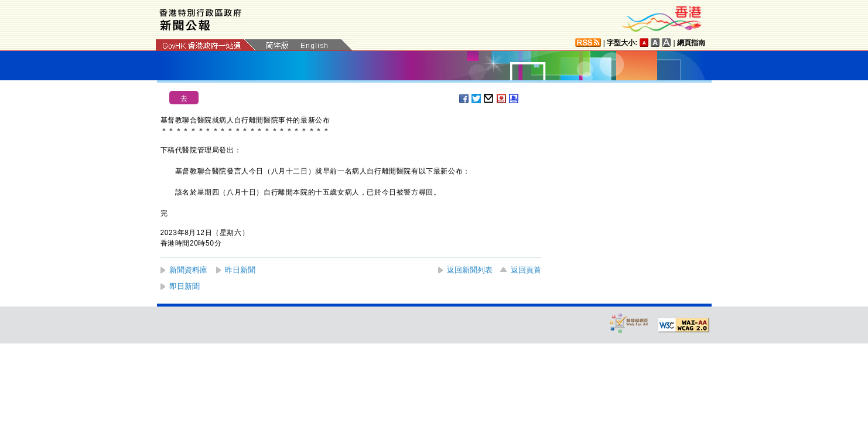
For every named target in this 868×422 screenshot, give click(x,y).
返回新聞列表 (470, 270)
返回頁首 (526, 270)
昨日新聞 (240, 270)
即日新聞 (184, 286)
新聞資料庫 (188, 270)
